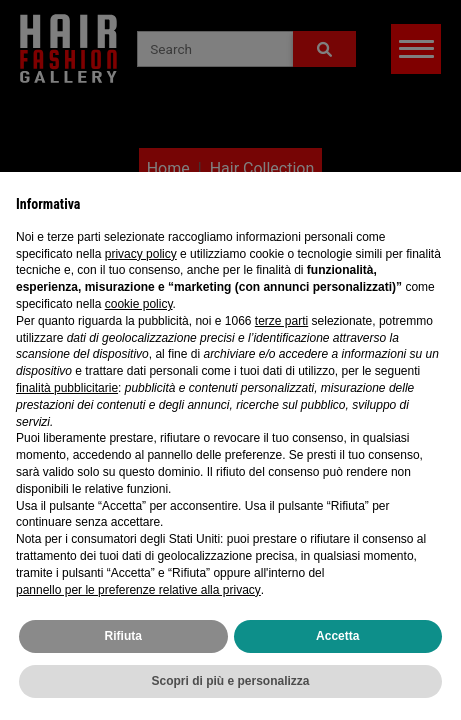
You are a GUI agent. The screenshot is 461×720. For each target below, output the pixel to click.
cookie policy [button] (139, 304)
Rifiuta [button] (123, 636)
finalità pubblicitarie (67, 388)
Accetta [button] (337, 636)
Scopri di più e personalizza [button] (230, 681)
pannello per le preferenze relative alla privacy (138, 590)
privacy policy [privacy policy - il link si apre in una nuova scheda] (141, 254)
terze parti (281, 321)
